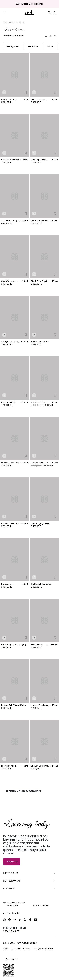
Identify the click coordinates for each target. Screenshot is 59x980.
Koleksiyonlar (12, 881)
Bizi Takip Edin (11, 914)
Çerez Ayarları (45, 949)
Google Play (41, 906)
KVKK (6, 949)
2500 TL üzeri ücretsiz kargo (30, 4)
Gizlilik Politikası (23, 949)
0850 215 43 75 (11, 931)
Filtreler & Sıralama (13, 36)
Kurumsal (9, 889)
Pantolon (33, 46)
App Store (13, 906)
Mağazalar (12, 862)
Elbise (50, 46)
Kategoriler (9, 22)
